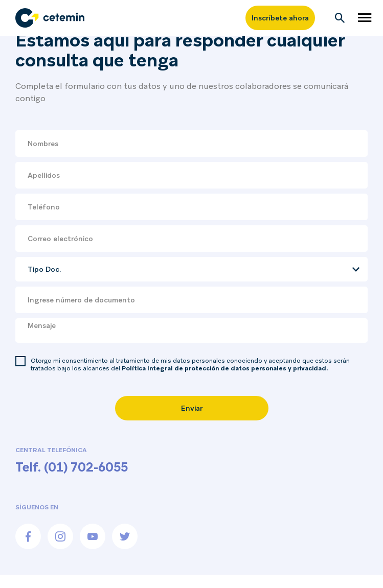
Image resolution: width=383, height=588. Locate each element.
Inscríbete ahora (280, 18)
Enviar (192, 408)
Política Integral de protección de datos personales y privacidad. (225, 368)
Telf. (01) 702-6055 (72, 467)
